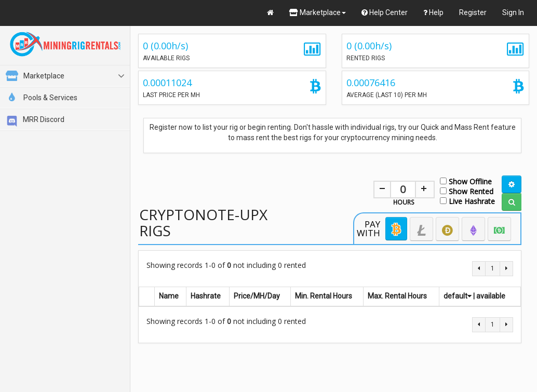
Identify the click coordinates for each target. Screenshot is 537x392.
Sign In (513, 12)
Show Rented (467, 191)
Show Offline (466, 181)
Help (433, 12)
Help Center (385, 12)
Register (473, 12)
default (458, 296)
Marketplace (318, 12)
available (491, 296)
